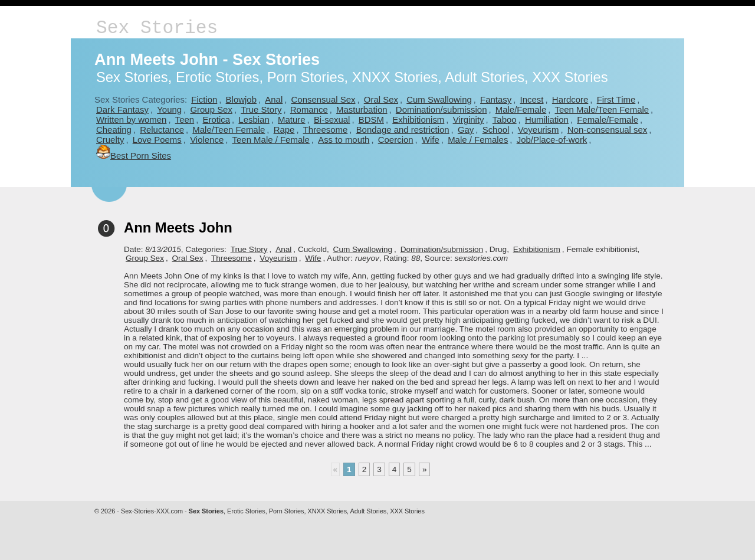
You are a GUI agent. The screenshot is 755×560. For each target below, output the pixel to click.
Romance (309, 109)
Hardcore (570, 99)
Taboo (505, 119)
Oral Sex (381, 99)
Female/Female (608, 119)
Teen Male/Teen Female (602, 109)
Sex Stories (157, 28)
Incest (532, 99)
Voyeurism (539, 130)
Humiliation (547, 119)
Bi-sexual (332, 119)
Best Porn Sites (134, 155)
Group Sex (211, 109)
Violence (207, 140)
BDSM (371, 119)
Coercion (396, 140)
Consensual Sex (324, 99)
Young (169, 109)
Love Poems (157, 140)
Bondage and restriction (403, 130)
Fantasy (496, 99)
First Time (616, 99)
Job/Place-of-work (552, 140)
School (496, 130)
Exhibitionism (418, 119)
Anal (274, 99)
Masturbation (362, 109)
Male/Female (521, 109)
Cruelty (110, 140)
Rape (284, 130)
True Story (261, 109)
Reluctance (162, 130)
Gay (466, 130)
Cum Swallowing (439, 99)
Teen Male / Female (271, 140)
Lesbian (254, 119)
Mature (292, 119)
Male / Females (478, 140)
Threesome (326, 130)
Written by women (131, 119)
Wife (431, 140)
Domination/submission (441, 109)
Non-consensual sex (607, 130)
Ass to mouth (344, 140)
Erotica (216, 119)
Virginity (469, 119)
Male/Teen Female (229, 130)
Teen (185, 119)
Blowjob (241, 99)
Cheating (114, 130)
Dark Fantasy (122, 109)
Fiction (204, 99)
